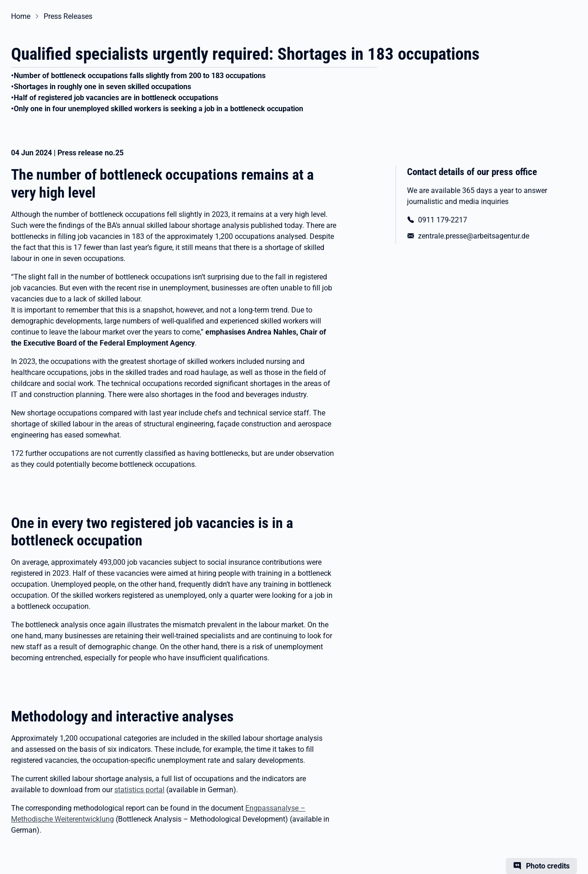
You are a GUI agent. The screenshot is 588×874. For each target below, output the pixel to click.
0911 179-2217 (443, 220)
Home (21, 16)
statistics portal (139, 790)
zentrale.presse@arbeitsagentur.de (474, 236)
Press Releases (68, 16)
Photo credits (548, 866)
